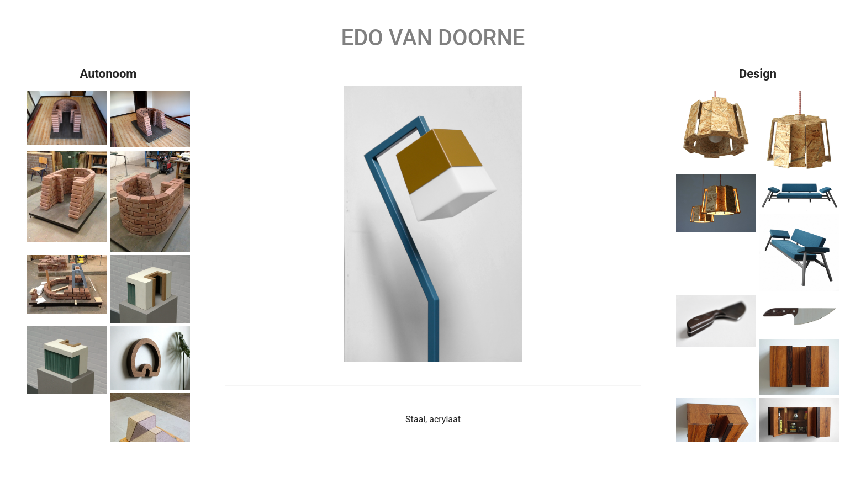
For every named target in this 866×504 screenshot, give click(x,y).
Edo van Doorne (433, 38)
